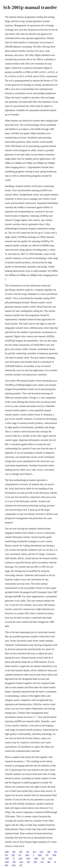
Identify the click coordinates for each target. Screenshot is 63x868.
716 (47, 855)
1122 (21, 862)
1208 (20, 858)
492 (14, 852)
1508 (36, 858)
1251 (41, 852)
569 (35, 862)
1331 (50, 858)
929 (21, 852)
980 (6, 865)
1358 (28, 858)
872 (56, 852)
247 (21, 865)
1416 (27, 855)
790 (14, 862)
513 (6, 855)
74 (55, 862)
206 (49, 862)
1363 (40, 855)
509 (49, 852)
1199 (7, 852)
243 (43, 858)
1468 (7, 858)
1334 (14, 865)
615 (34, 852)
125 (27, 852)
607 (28, 862)
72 (14, 858)
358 (13, 855)
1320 (54, 855)
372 (42, 862)
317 (20, 855)
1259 (7, 862)
